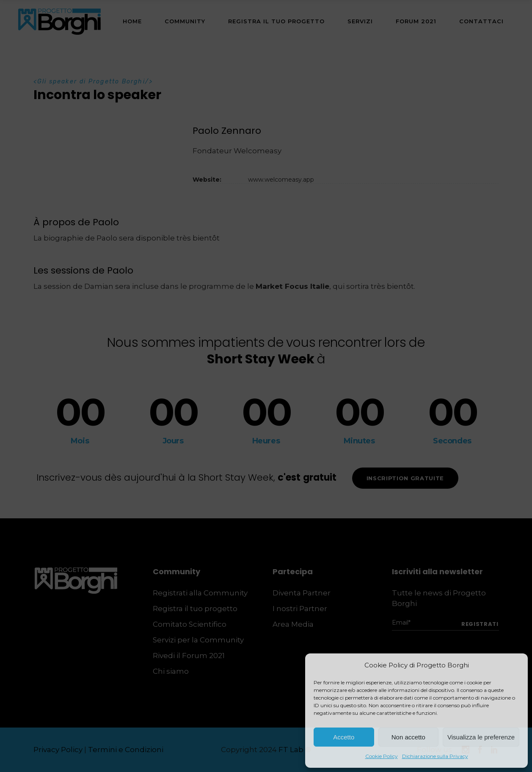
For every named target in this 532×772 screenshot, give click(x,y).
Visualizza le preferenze (481, 737)
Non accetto (408, 737)
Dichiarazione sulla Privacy (435, 756)
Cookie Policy (382, 756)
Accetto (344, 737)
